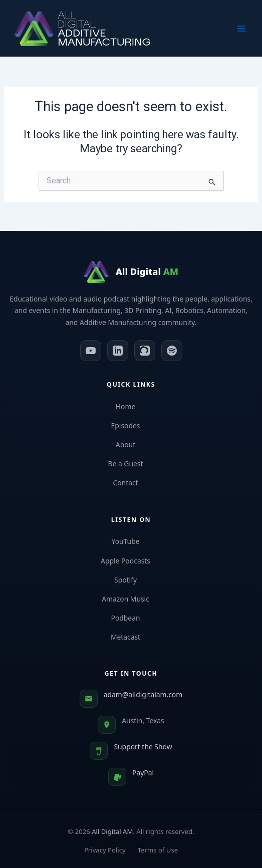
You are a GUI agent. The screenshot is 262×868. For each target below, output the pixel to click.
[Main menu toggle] (241, 29)
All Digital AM (112, 831)
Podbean (131, 618)
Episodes (131, 425)
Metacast (131, 637)
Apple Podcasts (131, 561)
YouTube (131, 541)
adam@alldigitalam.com (143, 694)
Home (131, 406)
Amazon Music (131, 599)
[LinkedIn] (118, 351)
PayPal (143, 773)
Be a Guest (131, 464)
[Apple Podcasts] (145, 351)
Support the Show (143, 747)
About (131, 445)
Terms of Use (158, 850)
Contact (131, 483)
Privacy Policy (105, 850)
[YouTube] (91, 351)
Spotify (131, 580)
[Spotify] (172, 351)
